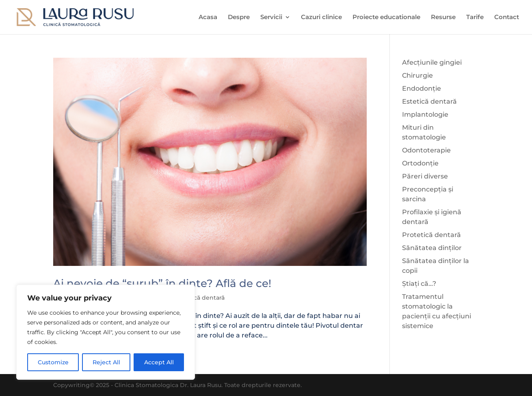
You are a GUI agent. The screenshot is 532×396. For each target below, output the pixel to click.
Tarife (475, 17)
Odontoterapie (426, 150)
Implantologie (425, 114)
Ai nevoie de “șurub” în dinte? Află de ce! (162, 283)
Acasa (208, 17)
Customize (53, 362)
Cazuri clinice (321, 17)
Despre (239, 17)
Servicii (271, 17)
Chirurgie (417, 75)
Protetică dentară (199, 298)
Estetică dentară (429, 101)
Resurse (443, 17)
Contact (507, 17)
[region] (106, 332)
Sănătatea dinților (432, 248)
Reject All (106, 362)
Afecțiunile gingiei (432, 62)
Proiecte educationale (386, 17)
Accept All (159, 362)
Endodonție (422, 88)
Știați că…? (419, 284)
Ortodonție (420, 163)
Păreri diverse (425, 176)
